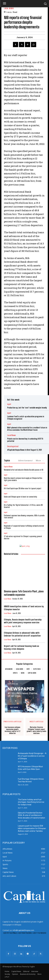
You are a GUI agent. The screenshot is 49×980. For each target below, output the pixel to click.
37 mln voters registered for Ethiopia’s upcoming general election (23, 537)
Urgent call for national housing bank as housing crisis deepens (21, 647)
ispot (9, 404)
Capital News (8, 467)
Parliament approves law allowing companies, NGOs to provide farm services (24, 517)
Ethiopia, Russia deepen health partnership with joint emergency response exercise (23, 621)
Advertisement (25, 460)
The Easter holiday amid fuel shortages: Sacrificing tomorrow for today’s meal (31, 802)
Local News (9, 8)
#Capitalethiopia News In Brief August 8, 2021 (24, 450)
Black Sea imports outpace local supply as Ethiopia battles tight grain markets (23, 479)
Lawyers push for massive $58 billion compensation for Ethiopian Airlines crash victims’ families (32, 828)
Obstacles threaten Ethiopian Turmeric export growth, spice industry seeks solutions (37, 730)
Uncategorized (13, 446)
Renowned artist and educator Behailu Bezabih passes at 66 (24, 470)
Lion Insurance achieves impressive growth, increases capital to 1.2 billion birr (12, 730)
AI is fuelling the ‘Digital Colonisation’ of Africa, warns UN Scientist (23, 506)
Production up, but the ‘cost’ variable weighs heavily (27, 408)
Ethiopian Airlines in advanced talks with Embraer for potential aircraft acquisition (22, 634)
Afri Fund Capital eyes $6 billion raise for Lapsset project (23, 488)
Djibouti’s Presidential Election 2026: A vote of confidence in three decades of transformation (31, 815)
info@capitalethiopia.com (23, 930)
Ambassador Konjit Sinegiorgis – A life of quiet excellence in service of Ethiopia (32, 756)
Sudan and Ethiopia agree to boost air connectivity (20, 497)
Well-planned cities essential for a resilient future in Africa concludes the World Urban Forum (27, 429)
